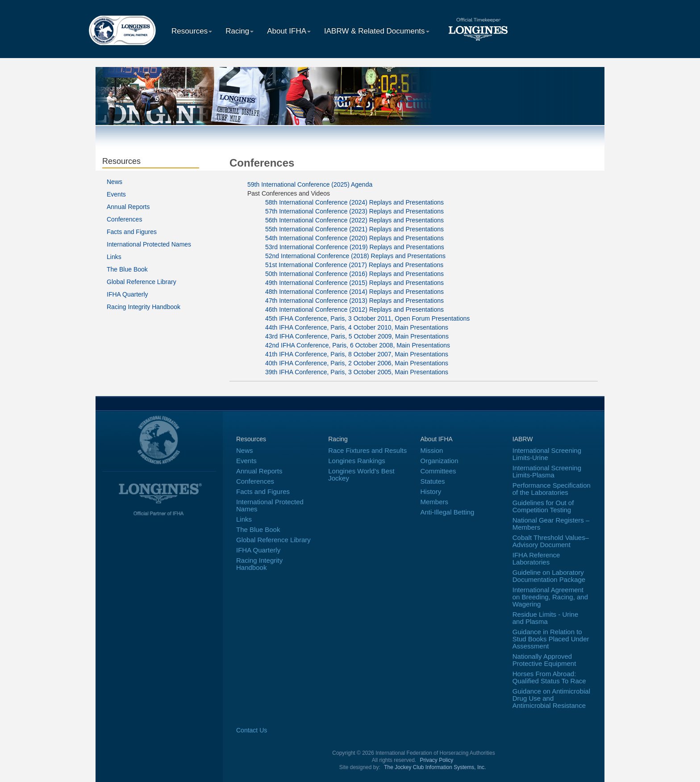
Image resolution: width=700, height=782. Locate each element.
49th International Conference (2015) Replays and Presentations (354, 283)
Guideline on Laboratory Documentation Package (549, 576)
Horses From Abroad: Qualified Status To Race (549, 677)
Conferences (124, 219)
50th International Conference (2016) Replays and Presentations (354, 274)
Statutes (433, 481)
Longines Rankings (357, 461)
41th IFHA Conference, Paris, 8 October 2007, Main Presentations (357, 354)
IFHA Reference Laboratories (536, 558)
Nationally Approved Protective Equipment (544, 660)
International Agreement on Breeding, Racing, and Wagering (550, 597)
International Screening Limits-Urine (547, 454)
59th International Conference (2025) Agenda (310, 184)
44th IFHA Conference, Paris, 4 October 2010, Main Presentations (357, 327)
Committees (438, 471)
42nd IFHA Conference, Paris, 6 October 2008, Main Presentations (358, 345)
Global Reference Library (142, 282)
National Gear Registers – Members (551, 524)
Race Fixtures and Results (367, 450)
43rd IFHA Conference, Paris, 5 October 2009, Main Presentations (357, 336)
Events (116, 194)
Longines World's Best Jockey (361, 475)
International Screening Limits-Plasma (547, 471)
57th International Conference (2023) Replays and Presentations (354, 211)
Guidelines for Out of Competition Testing (543, 506)
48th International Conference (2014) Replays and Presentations (354, 292)
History (431, 491)
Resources (192, 31)
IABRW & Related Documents (377, 31)
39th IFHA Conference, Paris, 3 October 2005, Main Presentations (357, 372)
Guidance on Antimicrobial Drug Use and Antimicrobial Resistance (551, 698)
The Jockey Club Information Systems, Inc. (435, 767)
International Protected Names (149, 244)
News (115, 182)
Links (114, 257)
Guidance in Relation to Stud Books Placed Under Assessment (551, 639)
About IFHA (289, 31)
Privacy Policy (437, 760)
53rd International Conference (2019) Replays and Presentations (355, 247)
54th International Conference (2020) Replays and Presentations (354, 238)
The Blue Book (127, 269)
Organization (440, 461)
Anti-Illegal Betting (448, 512)
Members (435, 502)
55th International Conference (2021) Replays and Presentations (354, 229)
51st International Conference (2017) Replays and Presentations (354, 265)
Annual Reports (128, 207)
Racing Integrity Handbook (144, 307)
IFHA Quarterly (127, 294)
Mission (432, 450)
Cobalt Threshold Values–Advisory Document (551, 541)
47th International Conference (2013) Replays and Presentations (354, 301)
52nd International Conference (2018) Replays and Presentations (355, 256)
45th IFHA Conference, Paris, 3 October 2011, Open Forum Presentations (367, 318)
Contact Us (252, 730)
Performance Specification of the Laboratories (552, 489)
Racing (240, 31)
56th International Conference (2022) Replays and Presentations (354, 220)
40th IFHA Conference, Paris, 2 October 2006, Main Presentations (357, 363)
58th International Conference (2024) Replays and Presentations (354, 202)
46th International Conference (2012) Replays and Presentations (354, 309)
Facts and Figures (132, 232)
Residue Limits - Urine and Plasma (546, 618)
